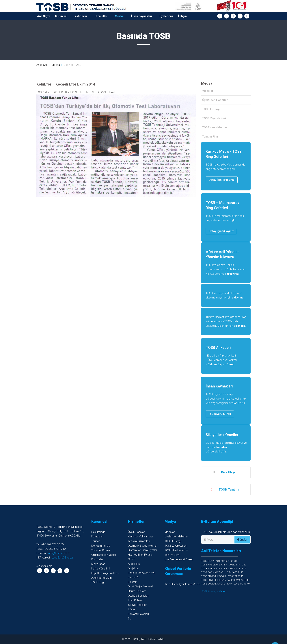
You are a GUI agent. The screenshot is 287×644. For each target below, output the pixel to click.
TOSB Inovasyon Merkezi (214, 591)
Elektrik (132, 582)
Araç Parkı (134, 564)
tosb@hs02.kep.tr (63, 558)
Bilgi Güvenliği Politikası (105, 573)
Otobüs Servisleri (138, 596)
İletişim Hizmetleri (139, 541)
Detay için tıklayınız (221, 231)
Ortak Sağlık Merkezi (140, 587)
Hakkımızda (98, 532)
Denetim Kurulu (101, 546)
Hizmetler (101, 16)
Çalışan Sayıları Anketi (221, 364)
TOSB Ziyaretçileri (214, 118)
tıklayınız (233, 274)
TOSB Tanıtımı (225, 490)
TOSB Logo (98, 582)
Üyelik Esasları (137, 532)
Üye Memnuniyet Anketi (222, 360)
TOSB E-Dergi (211, 109)
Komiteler (97, 559)
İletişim (183, 16)
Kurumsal (61, 16)
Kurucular (97, 537)
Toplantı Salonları (138, 614)
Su (130, 619)
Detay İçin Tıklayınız (222, 180)
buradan (222, 447)
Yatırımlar (81, 16)
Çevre (132, 559)
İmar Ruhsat (135, 600)
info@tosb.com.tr (59, 553)
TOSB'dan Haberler (215, 127)
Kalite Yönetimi (100, 569)
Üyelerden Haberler (215, 100)
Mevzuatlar (98, 564)
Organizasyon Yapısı (104, 555)
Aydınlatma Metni (102, 578)
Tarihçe (96, 541)
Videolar (208, 91)
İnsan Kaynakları (141, 16)
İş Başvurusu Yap (220, 414)
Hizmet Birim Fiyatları (141, 555)
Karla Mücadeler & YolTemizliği (141, 575)
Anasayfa (42, 65)
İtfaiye (132, 609)
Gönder (242, 539)
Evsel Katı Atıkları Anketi (221, 356)
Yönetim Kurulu (101, 550)
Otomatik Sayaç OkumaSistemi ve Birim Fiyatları (143, 548)
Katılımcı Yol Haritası (140, 537)
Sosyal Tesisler (137, 605)
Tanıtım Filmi (210, 137)
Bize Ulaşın (225, 472)
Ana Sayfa (44, 16)
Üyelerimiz (166, 16)
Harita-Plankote (137, 591)
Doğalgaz (134, 568)
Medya (119, 16)
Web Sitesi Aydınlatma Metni (182, 584)
